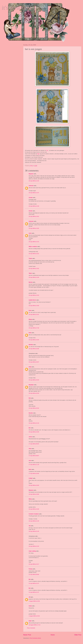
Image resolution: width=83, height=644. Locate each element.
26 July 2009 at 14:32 (34, 295)
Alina (30, 449)
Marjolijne (31, 385)
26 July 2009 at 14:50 (34, 306)
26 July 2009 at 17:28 (34, 328)
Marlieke (31, 345)
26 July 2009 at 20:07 (34, 362)
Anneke (31, 198)
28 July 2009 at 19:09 (34, 494)
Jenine (30, 437)
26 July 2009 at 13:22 (34, 254)
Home (53, 635)
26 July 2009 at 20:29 (34, 393)
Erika (30, 333)
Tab (30, 526)
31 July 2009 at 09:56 (34, 574)
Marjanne (31, 174)
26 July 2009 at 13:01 (34, 216)
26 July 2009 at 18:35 (34, 340)
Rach (30, 469)
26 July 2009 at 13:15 (34, 242)
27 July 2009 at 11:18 (34, 465)
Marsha (31, 282)
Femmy (31, 569)
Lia (47, 150)
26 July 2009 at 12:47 (34, 193)
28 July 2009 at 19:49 (34, 509)
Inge (38, 154)
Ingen (30, 621)
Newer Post (27, 635)
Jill (29, 597)
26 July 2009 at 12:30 (34, 181)
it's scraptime (17, 8)
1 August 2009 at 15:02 (34, 616)
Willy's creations (33, 247)
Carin (30, 233)
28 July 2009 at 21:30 (34, 521)
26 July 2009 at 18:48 (34, 349)
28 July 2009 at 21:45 (34, 531)
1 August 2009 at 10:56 (34, 601)
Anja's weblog (32, 551)
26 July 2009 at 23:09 (34, 432)
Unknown (31, 186)
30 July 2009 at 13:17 (34, 564)
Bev (30, 428)
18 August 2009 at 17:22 (35, 625)
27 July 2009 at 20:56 (34, 473)
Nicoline (31, 413)
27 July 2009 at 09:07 (34, 456)
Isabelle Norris (32, 300)
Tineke (30, 258)
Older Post (78, 635)
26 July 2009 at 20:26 (34, 380)
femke (30, 606)
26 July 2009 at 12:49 (34, 206)
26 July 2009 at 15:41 (34, 315)
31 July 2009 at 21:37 (34, 583)
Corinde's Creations (34, 514)
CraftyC (31, 478)
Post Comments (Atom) (35, 638)
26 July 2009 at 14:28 (34, 277)
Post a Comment (31, 628)
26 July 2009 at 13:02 (34, 228)
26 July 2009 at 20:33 (34, 408)
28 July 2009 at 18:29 (34, 485)
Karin (30, 310)
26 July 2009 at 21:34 (34, 423)
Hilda (30, 367)
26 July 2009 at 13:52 (34, 269)
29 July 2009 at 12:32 (34, 546)
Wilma (30, 499)
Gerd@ (31, 211)
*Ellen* (30, 273)
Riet (30, 398)
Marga (30, 319)
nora (30, 460)
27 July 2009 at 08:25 (34, 444)
